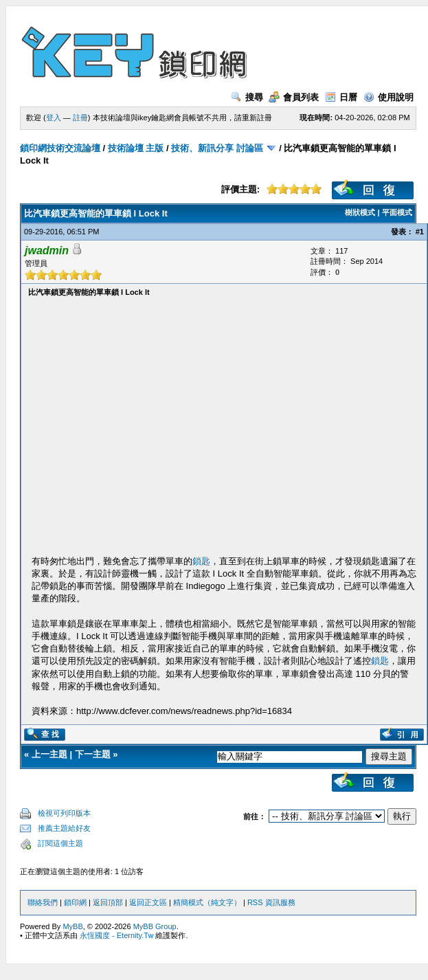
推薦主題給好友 (64, 828)
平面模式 (397, 212)
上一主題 (49, 754)
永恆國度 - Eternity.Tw (116, 935)
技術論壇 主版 (136, 148)
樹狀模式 (360, 212)
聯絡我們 (43, 902)
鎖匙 (201, 561)
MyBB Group (155, 926)
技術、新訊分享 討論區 (217, 148)
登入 (54, 118)
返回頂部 (108, 902)
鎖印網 (75, 902)
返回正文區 (148, 902)
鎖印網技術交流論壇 (60, 148)
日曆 (341, 97)
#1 (420, 232)
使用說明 (388, 97)
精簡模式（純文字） (207, 902)
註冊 (80, 118)
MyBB (72, 926)
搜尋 (247, 97)
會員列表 (294, 97)
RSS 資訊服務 (271, 902)
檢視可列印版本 (64, 813)
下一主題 (93, 754)
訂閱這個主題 (60, 843)
